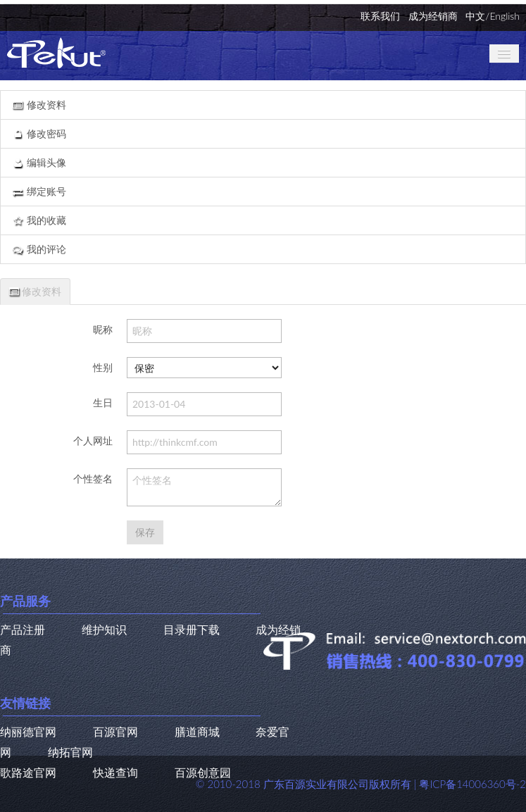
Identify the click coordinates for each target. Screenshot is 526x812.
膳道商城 (197, 731)
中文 (475, 16)
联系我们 (380, 16)
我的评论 (39, 249)
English (505, 16)
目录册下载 (192, 629)
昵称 (103, 329)
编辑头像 (39, 162)
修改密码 (39, 133)
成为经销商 (433, 16)
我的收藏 (39, 220)
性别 (103, 367)
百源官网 (115, 731)
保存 (145, 532)
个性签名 (93, 479)
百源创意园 (203, 772)
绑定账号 (39, 191)
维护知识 (104, 629)
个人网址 (93, 441)
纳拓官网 (70, 752)
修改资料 (39, 105)
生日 (103, 402)
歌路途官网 (28, 772)
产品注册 (23, 629)
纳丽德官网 (28, 731)
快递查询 (115, 772)
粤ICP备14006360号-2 (472, 784)
